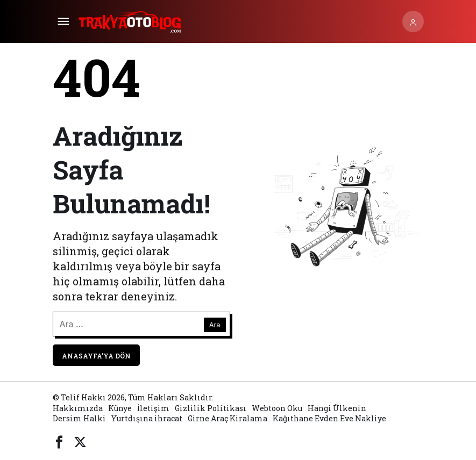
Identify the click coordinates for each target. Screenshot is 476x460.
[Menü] (63, 21)
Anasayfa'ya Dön (96, 356)
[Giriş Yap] (413, 21)
